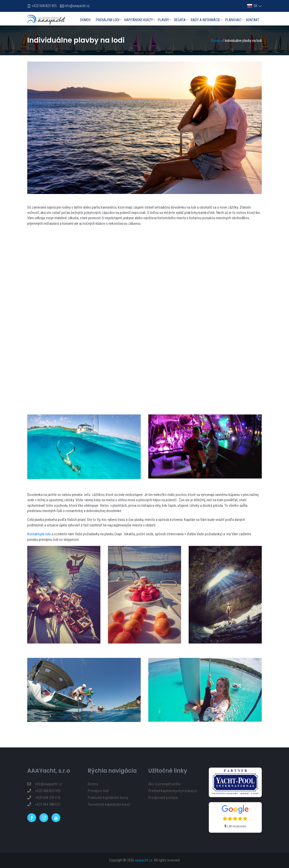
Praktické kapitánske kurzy (108, 798)
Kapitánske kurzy (139, 20)
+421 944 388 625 (44, 804)
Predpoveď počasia (163, 798)
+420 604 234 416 (44, 798)
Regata (180, 20)
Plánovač (233, 20)
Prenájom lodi (108, 20)
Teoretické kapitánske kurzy (109, 804)
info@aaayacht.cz (77, 6)
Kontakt (253, 20)
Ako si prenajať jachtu (164, 784)
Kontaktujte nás (39, 534)
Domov (85, 20)
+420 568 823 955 (44, 6)
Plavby (163, 20)
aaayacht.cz (144, 860)
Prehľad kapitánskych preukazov (173, 791)
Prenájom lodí (98, 791)
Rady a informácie (205, 20)
